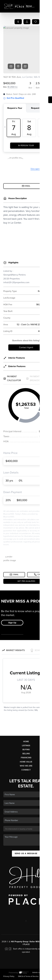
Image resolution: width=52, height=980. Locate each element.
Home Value (26, 762)
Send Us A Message (26, 854)
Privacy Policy (9, 976)
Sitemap (45, 976)
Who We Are (26, 766)
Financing (26, 758)
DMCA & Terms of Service (28, 976)
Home (26, 742)
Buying (26, 750)
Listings (26, 746)
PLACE (26, 944)
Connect (26, 770)
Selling (26, 754)
